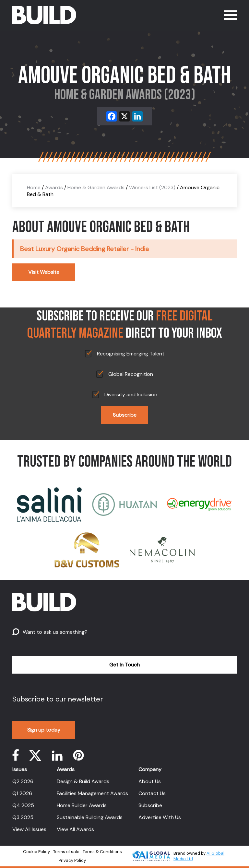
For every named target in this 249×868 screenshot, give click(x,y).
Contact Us (152, 793)
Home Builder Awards (82, 805)
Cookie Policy (36, 852)
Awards (54, 187)
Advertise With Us (160, 817)
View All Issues (29, 829)
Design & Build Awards (83, 781)
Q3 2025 (23, 817)
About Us (150, 781)
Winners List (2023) (152, 187)
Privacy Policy (72, 860)
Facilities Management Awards (92, 793)
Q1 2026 (22, 793)
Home (34, 187)
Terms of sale (66, 852)
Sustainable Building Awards (90, 817)
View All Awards (75, 829)
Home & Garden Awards (96, 187)
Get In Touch (124, 665)
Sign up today (44, 730)
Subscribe (125, 415)
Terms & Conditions (102, 852)
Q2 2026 (23, 781)
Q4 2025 (23, 805)
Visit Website (44, 272)
